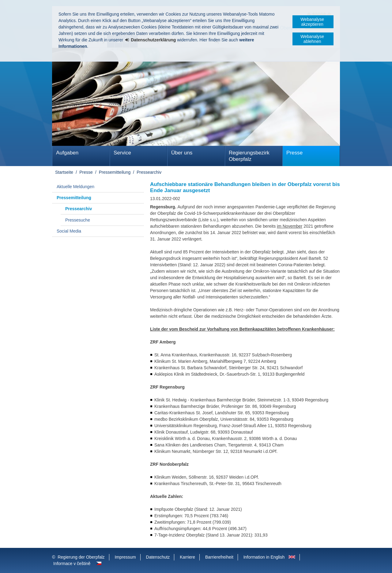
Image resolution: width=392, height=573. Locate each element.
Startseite (64, 172)
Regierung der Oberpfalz (81, 557)
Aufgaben (67, 153)
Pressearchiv (149, 172)
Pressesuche (78, 220)
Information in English (264, 557)
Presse (294, 153)
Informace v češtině (72, 564)
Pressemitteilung (115, 172)
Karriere (187, 557)
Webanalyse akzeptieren (312, 22)
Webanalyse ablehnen (312, 39)
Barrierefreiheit (219, 557)
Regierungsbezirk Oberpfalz (249, 156)
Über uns (182, 153)
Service (122, 153)
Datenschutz (158, 557)
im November (290, 226)
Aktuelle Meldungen (75, 187)
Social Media (69, 231)
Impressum (125, 557)
